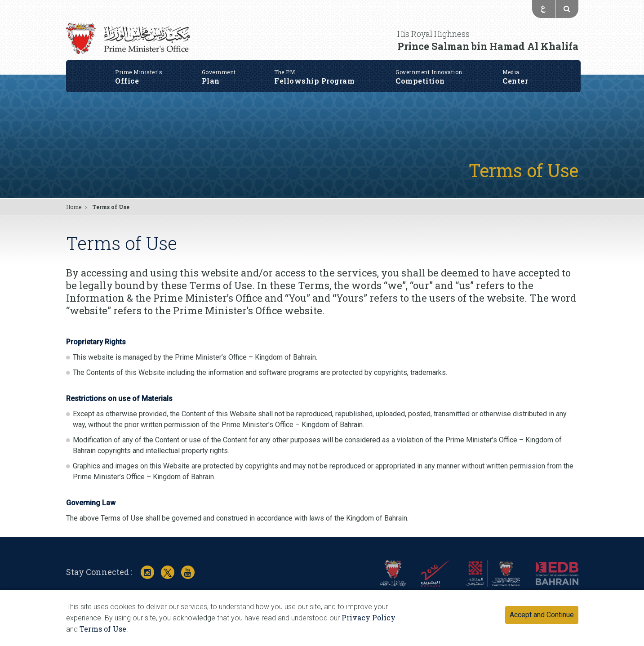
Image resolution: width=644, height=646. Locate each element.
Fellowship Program (315, 74)
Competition (430, 74)
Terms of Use (103, 629)
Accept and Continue (542, 615)
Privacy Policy (369, 617)
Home (74, 207)
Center (516, 74)
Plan (219, 74)
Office (139, 74)
